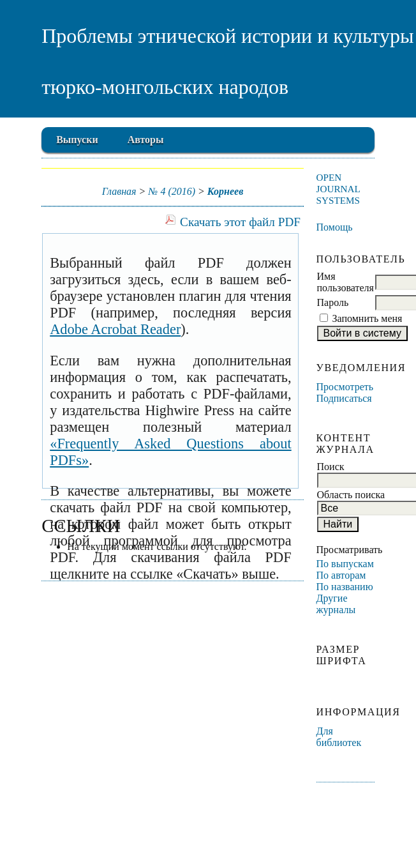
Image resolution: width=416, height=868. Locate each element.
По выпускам (345, 564)
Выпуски (77, 140)
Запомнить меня (368, 318)
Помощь (335, 227)
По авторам (341, 575)
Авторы (146, 140)
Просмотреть (345, 387)
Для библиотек (339, 737)
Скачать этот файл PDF (240, 222)
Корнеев (225, 191)
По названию (345, 587)
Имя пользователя (345, 282)
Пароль (333, 302)
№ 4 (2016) (172, 191)
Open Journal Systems (338, 189)
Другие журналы (336, 604)
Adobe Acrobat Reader (115, 329)
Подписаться (344, 398)
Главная (119, 191)
